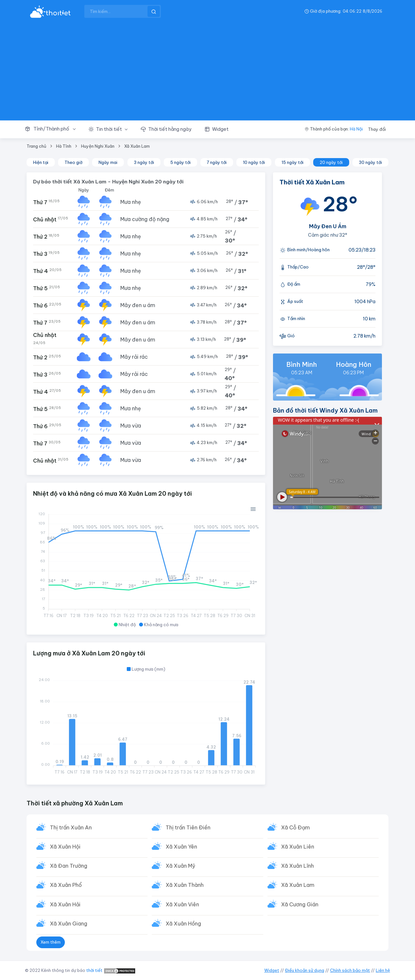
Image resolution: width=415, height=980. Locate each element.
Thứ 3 (46, 254)
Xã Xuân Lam (137, 146)
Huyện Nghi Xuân (98, 146)
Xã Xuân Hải (65, 904)
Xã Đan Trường (69, 866)
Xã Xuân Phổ (66, 885)
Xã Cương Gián (300, 904)
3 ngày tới (144, 162)
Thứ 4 (47, 271)
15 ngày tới (292, 162)
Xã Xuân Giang (69, 924)
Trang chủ (36, 146)
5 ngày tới (180, 162)
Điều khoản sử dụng (305, 970)
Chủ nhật (51, 219)
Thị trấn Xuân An (71, 827)
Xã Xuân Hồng (183, 924)
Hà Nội (356, 129)
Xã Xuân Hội (65, 847)
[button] (53, 129)
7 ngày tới (217, 162)
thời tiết (94, 970)
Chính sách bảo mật (350, 970)
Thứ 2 (46, 236)
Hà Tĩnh (64, 146)
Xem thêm (51, 942)
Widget (272, 970)
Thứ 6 (47, 305)
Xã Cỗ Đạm (296, 827)
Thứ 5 (47, 288)
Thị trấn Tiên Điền (188, 827)
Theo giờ (73, 162)
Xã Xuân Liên (298, 847)
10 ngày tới (254, 162)
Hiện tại (41, 162)
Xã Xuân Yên (181, 847)
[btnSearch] (154, 11)
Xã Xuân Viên (182, 904)
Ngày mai (108, 162)
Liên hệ (383, 970)
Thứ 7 (46, 202)
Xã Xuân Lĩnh (297, 866)
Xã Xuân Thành (185, 885)
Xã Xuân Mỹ (180, 866)
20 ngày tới (331, 162)
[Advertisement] (207, 71)
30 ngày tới (370, 162)
